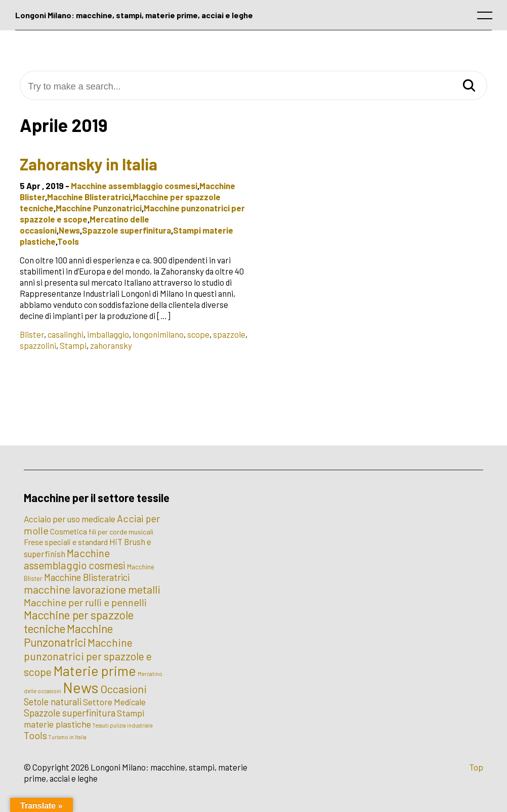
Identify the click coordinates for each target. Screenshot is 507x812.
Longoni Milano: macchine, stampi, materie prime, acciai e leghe (134, 15)
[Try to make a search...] (253, 87)
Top (476, 767)
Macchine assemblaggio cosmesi (134, 186)
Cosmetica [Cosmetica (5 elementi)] (69, 531)
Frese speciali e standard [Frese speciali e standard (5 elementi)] (66, 542)
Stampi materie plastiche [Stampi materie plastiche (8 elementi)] (84, 718)
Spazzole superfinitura (126, 230)
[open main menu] (487, 18)
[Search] (469, 86)
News (69, 230)
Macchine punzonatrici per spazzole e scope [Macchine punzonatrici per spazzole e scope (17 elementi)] (88, 657)
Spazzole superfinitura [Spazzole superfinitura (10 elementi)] (70, 713)
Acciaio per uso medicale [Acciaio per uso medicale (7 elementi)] (70, 519)
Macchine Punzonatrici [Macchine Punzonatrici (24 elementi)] (68, 635)
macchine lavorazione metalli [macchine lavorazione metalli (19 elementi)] (92, 589)
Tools (68, 241)
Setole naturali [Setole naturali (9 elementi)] (53, 702)
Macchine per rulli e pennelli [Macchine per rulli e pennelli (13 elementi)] (85, 602)
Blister (32, 334)
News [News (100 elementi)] (81, 687)
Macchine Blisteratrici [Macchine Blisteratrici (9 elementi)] (87, 577)
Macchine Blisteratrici (89, 197)
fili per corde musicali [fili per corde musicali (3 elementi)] (121, 532)
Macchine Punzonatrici (99, 208)
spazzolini (38, 345)
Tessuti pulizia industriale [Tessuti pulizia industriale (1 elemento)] (123, 725)
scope (198, 334)
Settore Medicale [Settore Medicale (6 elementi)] (114, 702)
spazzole (229, 334)
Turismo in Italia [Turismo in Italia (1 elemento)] (68, 737)
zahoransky (111, 345)
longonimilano (158, 334)
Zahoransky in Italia (89, 164)
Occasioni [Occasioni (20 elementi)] (123, 689)
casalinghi (66, 334)
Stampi (73, 345)
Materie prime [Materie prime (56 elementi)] (95, 670)
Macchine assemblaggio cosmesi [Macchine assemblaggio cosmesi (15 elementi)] (75, 559)
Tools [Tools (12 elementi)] (35, 735)
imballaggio (108, 334)
